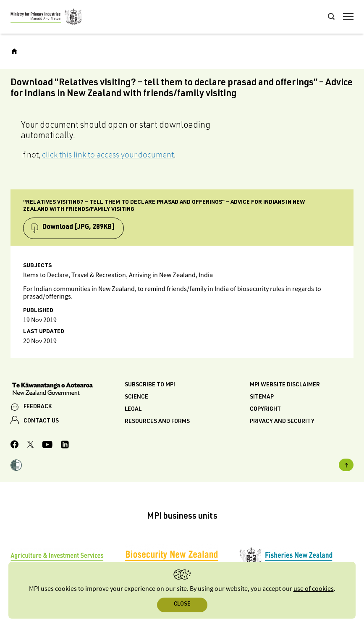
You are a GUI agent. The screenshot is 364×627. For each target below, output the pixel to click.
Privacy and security (282, 422)
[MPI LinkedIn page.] (65, 446)
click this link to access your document (108, 155)
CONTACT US (41, 421)
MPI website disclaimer (285, 385)
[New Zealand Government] (68, 390)
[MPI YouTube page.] (47, 446)
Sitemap (262, 397)
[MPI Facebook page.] (15, 446)
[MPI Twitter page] (30, 446)
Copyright (265, 409)
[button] (16, 466)
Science (136, 397)
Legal (133, 409)
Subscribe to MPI (150, 385)
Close (182, 605)
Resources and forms (157, 422)
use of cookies (314, 589)
